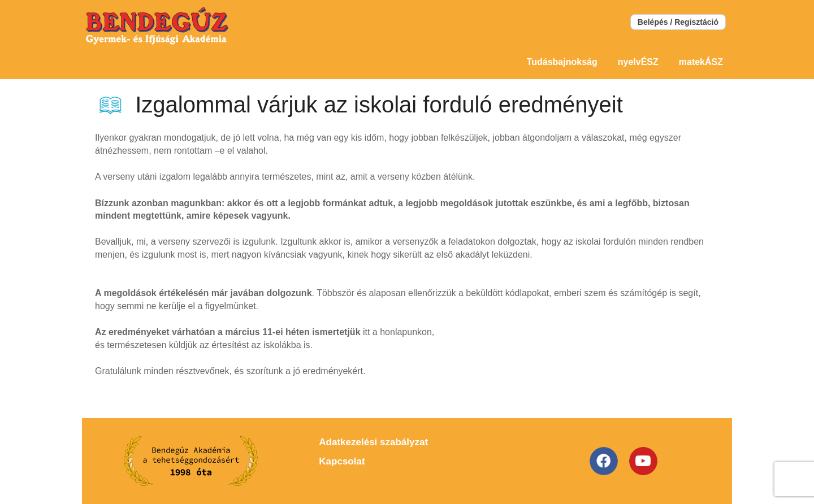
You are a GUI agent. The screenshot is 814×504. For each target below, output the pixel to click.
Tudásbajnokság (562, 62)
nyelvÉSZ (638, 62)
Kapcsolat (342, 461)
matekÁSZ (701, 62)
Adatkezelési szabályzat (373, 442)
